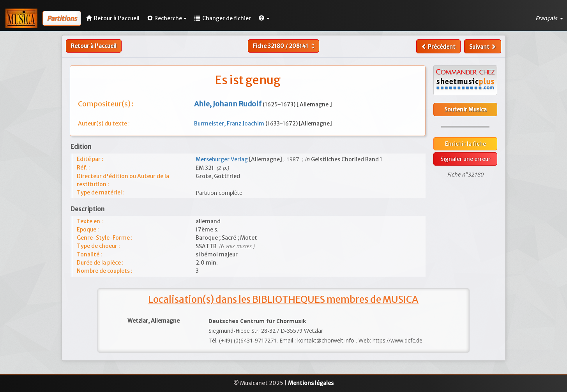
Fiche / (285, 46)
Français (549, 18)
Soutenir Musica (465, 109)
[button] (264, 18)
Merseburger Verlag (222, 159)
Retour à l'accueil (94, 46)
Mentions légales (311, 383)
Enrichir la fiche (465, 144)
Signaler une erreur (465, 159)
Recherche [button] (167, 18)
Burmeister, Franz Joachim (230, 124)
